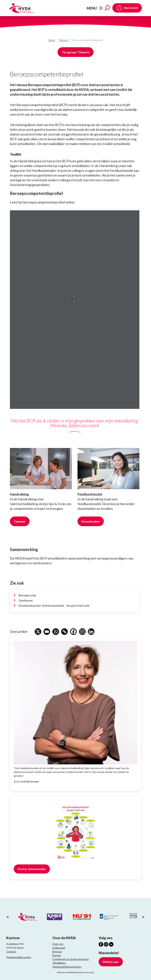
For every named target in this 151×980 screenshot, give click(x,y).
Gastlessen (26, 600)
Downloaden (91, 521)
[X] (38, 632)
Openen (20, 521)
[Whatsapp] (56, 632)
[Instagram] (83, 632)
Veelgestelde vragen (19, 957)
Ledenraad (59, 948)
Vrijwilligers (59, 963)
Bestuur (57, 951)
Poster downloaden (32, 869)
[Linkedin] (92, 632)
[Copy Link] (65, 632)
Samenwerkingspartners (67, 967)
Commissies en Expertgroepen (71, 959)
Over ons (58, 944)
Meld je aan (111, 962)
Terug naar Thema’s (76, 52)
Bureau (57, 955)
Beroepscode (27, 595)
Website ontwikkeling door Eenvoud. (76, 972)
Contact (11, 951)
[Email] (47, 632)
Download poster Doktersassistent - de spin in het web (54, 605)
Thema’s (63, 40)
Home (52, 40)
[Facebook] (74, 632)
